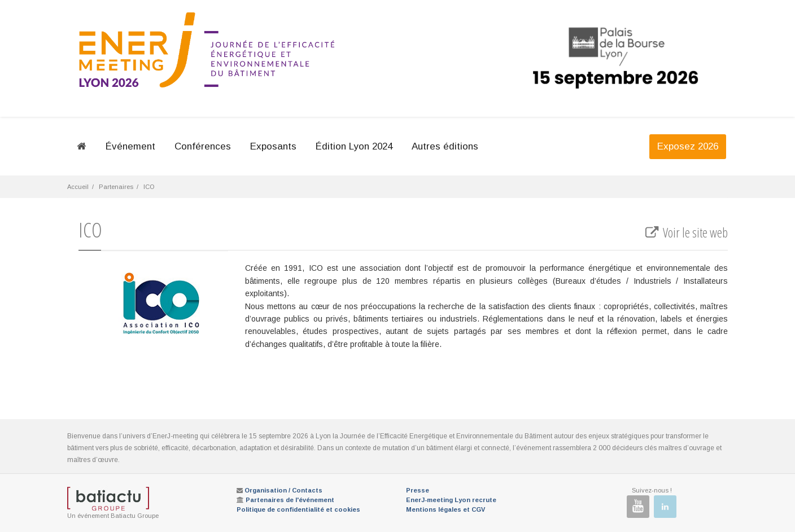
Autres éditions (445, 146)
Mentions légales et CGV (445, 509)
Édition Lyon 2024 (354, 146)
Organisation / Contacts (283, 490)
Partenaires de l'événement (290, 500)
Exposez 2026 (688, 146)
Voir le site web (686, 232)
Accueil (78, 187)
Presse (418, 490)
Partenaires (116, 187)
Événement (130, 146)
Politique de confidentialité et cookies (298, 509)
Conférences (203, 146)
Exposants (273, 146)
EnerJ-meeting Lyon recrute (451, 500)
